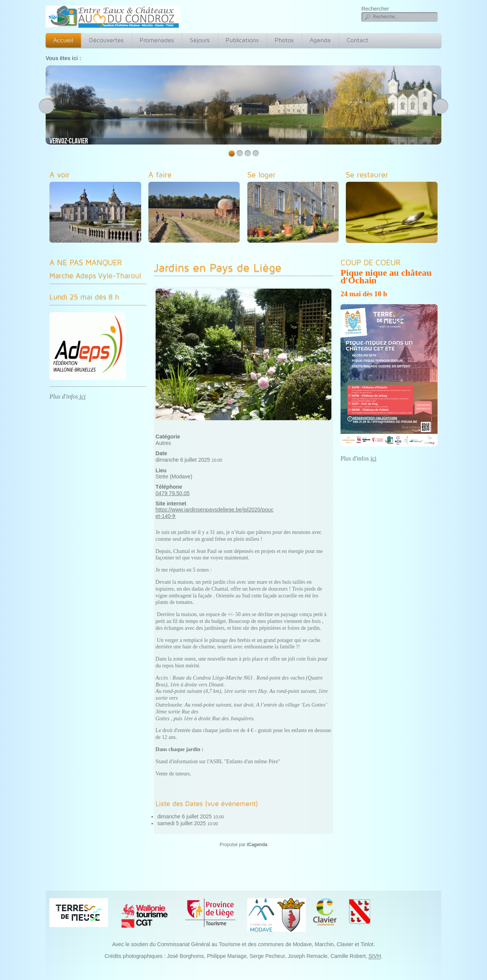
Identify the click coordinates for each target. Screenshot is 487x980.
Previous (46, 106)
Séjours (200, 40)
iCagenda (257, 845)
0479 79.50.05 (173, 493)
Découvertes (106, 40)
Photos (284, 40)
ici (82, 396)
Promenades (157, 40)
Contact (357, 40)
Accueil (63, 40)
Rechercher (375, 9)
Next (441, 106)
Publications (242, 40)
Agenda (320, 40)
